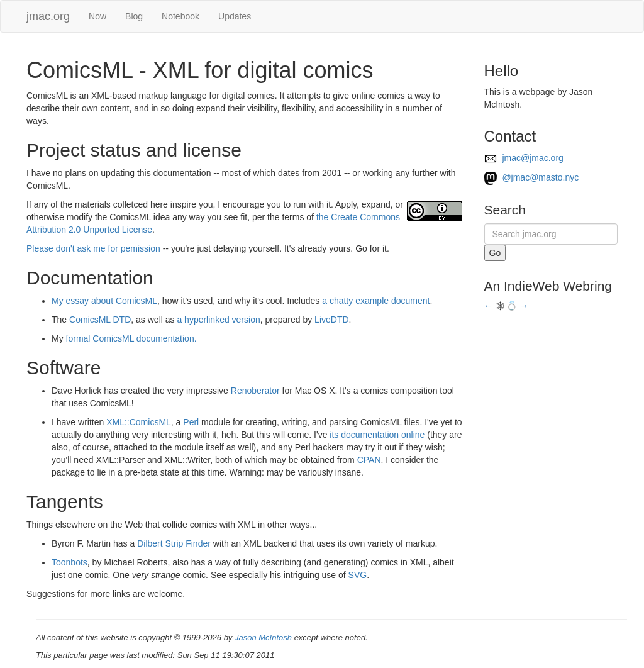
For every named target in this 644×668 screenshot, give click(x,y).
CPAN (369, 460)
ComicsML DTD (100, 320)
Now (97, 16)
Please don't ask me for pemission (93, 248)
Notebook (180, 16)
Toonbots (69, 562)
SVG (358, 575)
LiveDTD (331, 320)
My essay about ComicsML (104, 301)
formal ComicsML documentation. (131, 338)
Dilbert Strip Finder (174, 543)
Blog (134, 16)
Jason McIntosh (263, 637)
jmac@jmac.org (524, 158)
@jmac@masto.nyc (532, 177)
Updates (235, 16)
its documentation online (377, 435)
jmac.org (48, 16)
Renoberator (255, 391)
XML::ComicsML (139, 422)
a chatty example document (376, 301)
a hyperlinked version (218, 320)
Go (495, 253)
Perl (191, 422)
